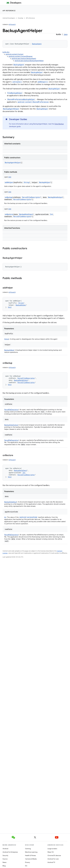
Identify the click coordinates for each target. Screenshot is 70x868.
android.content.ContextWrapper (21, 56)
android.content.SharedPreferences (33, 102)
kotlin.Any (6, 52)
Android (5, 849)
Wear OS (51, 852)
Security (5, 855)
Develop (20, 18)
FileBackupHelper (15, 93)
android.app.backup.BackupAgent (24, 59)
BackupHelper (37, 72)
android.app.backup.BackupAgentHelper (29, 61)
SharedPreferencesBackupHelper (21, 99)
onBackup (9, 197)
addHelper (9, 182)
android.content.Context (14, 54)
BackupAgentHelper (11, 109)
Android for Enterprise (10, 852)
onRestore (9, 214)
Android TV (51, 862)
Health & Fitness (30, 855)
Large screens (52, 849)
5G (26, 866)
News (4, 862)
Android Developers (9, 18)
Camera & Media (31, 859)
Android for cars (53, 859)
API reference (9, 11)
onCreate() (17, 82)
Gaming (28, 849)
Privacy (28, 862)
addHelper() (43, 82)
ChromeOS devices (54, 855)
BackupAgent (19, 65)
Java (66, 35)
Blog (4, 866)
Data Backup (59, 124)
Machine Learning (31, 852)
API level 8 (12, 24)
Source (5, 859)
